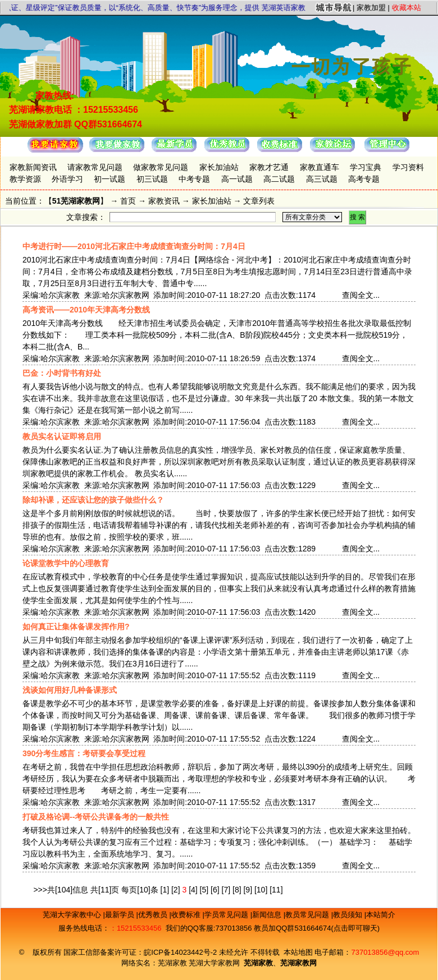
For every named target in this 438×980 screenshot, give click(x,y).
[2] (176, 890)
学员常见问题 (227, 915)
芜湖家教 (172, 963)
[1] (165, 890)
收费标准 (187, 915)
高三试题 (322, 179)
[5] (204, 890)
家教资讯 (164, 201)
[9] (248, 890)
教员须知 (349, 915)
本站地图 (298, 952)
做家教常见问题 (161, 167)
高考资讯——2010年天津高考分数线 (86, 310)
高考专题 (364, 179)
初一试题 (109, 179)
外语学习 (67, 179)
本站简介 (381, 915)
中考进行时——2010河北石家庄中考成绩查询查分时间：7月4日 (134, 246)
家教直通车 (320, 167)
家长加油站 (219, 167)
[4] (193, 890)
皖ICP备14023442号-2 (181, 952)
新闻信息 (268, 915)
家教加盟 (371, 8)
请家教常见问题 (95, 167)
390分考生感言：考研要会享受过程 (84, 753)
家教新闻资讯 (33, 167)
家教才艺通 (269, 167)
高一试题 (237, 179)
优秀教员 (154, 915)
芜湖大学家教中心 (73, 915)
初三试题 (152, 179)
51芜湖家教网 (76, 201)
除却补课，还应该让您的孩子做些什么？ (93, 500)
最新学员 (121, 915)
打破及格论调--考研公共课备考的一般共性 (96, 817)
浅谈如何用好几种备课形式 (70, 690)
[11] (276, 890)
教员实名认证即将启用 (62, 436)
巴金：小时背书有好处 (62, 373)
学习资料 (408, 167)
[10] (261, 890)
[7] (226, 890)
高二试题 (279, 179)
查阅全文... (361, 295)
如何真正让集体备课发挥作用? (76, 627)
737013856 (233, 928)
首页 (128, 201)
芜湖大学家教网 (214, 963)
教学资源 (25, 179)
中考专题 (194, 179)
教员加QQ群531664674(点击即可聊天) (317, 928)
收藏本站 (407, 8)
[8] (237, 890)
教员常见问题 (308, 915)
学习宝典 (366, 167)
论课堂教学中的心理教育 (66, 563)
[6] (215, 890)
